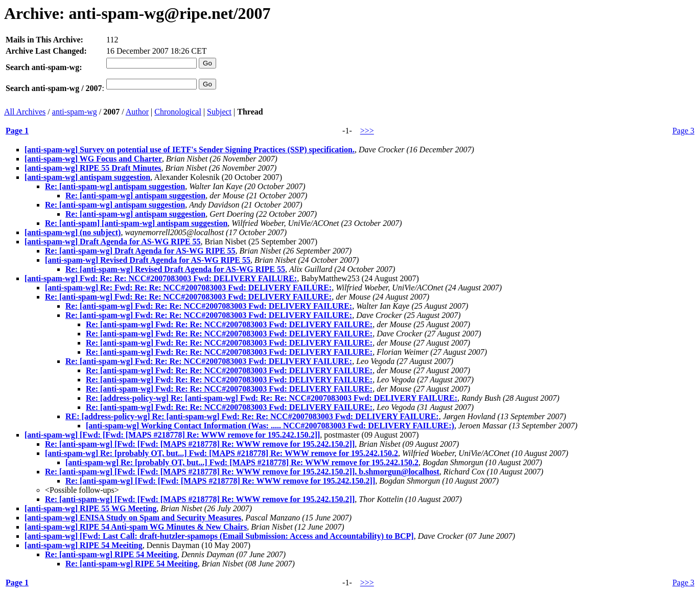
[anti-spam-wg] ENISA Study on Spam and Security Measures (133, 518)
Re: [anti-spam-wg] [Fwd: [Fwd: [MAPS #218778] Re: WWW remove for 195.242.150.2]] (200, 444)
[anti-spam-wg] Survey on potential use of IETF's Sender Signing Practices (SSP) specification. (190, 150)
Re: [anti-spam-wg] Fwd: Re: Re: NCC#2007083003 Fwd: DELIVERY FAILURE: (188, 297)
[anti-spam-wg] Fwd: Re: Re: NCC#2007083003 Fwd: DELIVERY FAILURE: (161, 278)
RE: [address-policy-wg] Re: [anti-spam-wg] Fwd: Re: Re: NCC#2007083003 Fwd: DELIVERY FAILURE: (252, 416)
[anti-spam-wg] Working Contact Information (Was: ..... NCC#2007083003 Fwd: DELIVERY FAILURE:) (270, 426)
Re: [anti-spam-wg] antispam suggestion (115, 186)
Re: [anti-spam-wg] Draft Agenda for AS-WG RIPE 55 (140, 251)
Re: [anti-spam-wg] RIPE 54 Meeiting (111, 554)
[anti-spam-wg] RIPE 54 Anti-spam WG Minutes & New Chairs (136, 527)
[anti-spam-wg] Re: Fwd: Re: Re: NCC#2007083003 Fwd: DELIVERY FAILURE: (188, 288)
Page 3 (683, 131)
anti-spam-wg (75, 112)
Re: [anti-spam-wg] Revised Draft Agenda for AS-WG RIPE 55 (175, 269)
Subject (219, 112)
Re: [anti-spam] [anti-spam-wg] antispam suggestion (136, 223)
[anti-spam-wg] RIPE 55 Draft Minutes (93, 168)
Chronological (178, 112)
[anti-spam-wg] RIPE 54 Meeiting (84, 545)
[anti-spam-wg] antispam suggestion (87, 177)
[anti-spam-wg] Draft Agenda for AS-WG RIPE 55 (113, 242)
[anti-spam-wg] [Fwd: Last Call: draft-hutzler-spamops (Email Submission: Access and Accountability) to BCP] (219, 536)
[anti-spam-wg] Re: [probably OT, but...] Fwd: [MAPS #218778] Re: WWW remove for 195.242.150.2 (221, 453)
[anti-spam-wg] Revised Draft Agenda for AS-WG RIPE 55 (148, 260)
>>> (367, 131)
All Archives (25, 112)
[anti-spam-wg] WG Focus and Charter (93, 159)
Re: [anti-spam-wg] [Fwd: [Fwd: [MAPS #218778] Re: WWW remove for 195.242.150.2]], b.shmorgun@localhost (242, 472)
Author (137, 112)
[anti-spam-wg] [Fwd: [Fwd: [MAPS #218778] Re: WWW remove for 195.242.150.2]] (172, 435)
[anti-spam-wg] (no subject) (73, 232)
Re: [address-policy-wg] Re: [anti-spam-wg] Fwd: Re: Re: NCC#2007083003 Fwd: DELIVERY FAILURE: (272, 398)
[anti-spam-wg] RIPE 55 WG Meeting (90, 508)
